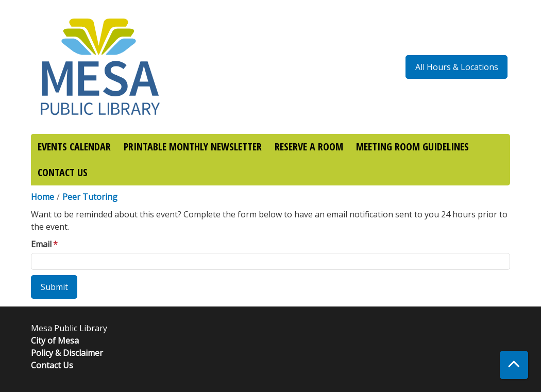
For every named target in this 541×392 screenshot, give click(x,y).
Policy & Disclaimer (67, 353)
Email (41, 244)
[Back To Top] (514, 365)
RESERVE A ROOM (309, 147)
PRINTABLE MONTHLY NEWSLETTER (193, 147)
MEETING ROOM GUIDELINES (412, 147)
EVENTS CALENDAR (74, 147)
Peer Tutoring (90, 197)
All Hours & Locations (457, 67)
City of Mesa (55, 340)
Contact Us (52, 365)
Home (43, 197)
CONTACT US (63, 172)
